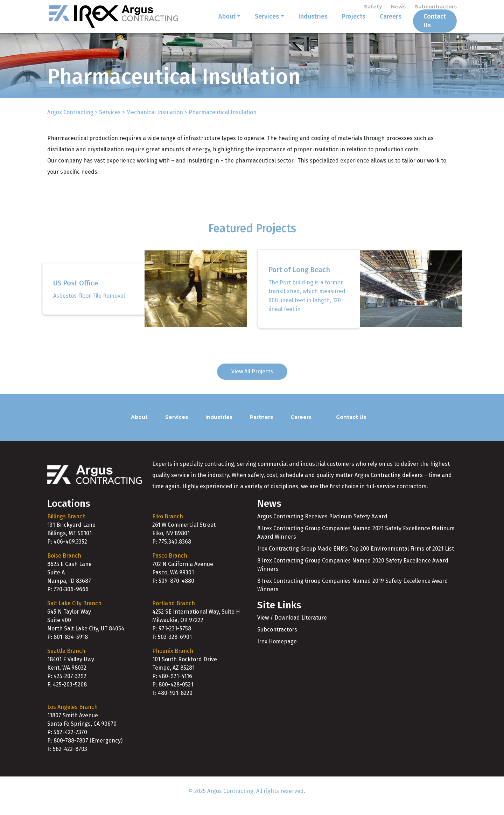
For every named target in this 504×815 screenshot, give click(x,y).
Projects (345, 25)
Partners (261, 426)
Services (258, 25)
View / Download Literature (292, 627)
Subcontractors (436, 8)
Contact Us (430, 25)
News (398, 8)
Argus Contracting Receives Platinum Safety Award (322, 526)
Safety (373, 8)
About (218, 25)
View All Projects (252, 381)
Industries (304, 25)
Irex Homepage (277, 651)
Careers (382, 25)
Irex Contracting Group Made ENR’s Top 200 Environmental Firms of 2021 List (356, 558)
